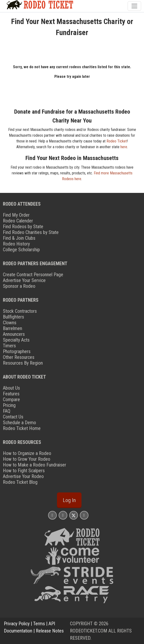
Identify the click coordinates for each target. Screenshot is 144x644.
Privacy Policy (17, 624)
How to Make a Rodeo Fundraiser (34, 465)
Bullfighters (13, 317)
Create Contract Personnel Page (33, 275)
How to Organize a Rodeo (27, 453)
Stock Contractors (20, 311)
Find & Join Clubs (19, 238)
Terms (39, 624)
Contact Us (13, 417)
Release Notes (50, 631)
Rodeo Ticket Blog (20, 482)
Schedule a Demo (19, 423)
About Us (11, 388)
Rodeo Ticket (117, 141)
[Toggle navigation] (134, 6)
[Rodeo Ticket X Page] (74, 515)
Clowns (10, 323)
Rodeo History (16, 244)
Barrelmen (13, 328)
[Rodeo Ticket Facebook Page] (63, 515)
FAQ (7, 411)
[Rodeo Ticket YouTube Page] (84, 515)
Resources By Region (23, 363)
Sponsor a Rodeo (19, 286)
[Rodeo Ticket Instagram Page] (52, 515)
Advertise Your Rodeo (23, 476)
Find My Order (16, 215)
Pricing (9, 405)
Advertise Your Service (24, 280)
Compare (11, 399)
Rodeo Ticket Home (22, 428)
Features (11, 394)
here (124, 147)
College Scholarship (21, 250)
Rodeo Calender (18, 221)
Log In (69, 500)
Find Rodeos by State (23, 227)
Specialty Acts (16, 340)
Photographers (17, 351)
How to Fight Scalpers (24, 471)
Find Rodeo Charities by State (31, 232)
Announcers (14, 334)
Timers (9, 346)
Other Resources (19, 357)
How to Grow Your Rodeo (27, 459)
